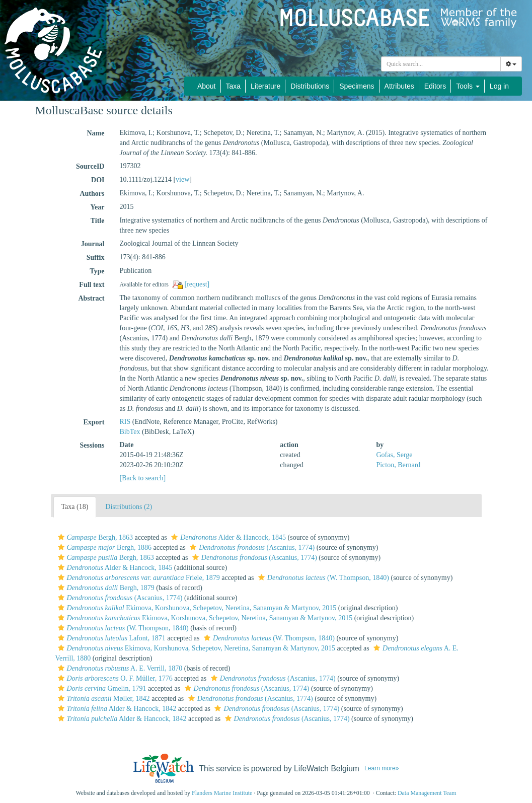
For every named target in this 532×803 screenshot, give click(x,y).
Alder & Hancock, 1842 (116, 709)
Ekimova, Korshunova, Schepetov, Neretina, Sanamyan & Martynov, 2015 (196, 608)
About (207, 86)
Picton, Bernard (398, 465)
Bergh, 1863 (94, 537)
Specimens (357, 86)
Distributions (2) (129, 507)
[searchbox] (441, 64)
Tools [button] (468, 86)
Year (97, 207)
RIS (125, 422)
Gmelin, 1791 (101, 688)
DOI (98, 180)
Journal (93, 244)
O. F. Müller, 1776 (114, 678)
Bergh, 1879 (105, 588)
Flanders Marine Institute (222, 793)
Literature (265, 86)
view (182, 179)
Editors (435, 86)
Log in (499, 86)
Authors (92, 194)
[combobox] (441, 64)
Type (97, 271)
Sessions (92, 445)
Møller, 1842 (103, 699)
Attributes (399, 86)
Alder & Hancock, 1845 (227, 537)
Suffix (96, 258)
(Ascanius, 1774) (251, 547)
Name (95, 133)
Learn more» (382, 768)
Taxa (234, 86)
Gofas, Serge (394, 455)
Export (94, 422)
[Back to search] (142, 478)
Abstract (91, 298)
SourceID (90, 166)
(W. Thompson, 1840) (322, 578)
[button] (61, 537)
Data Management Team (427, 793)
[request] (197, 284)
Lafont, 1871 (110, 638)
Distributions (310, 86)
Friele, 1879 (138, 578)
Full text (92, 285)
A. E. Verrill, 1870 (119, 668)
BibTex (130, 432)
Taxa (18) (75, 507)
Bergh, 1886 (104, 547)
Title (98, 221)
